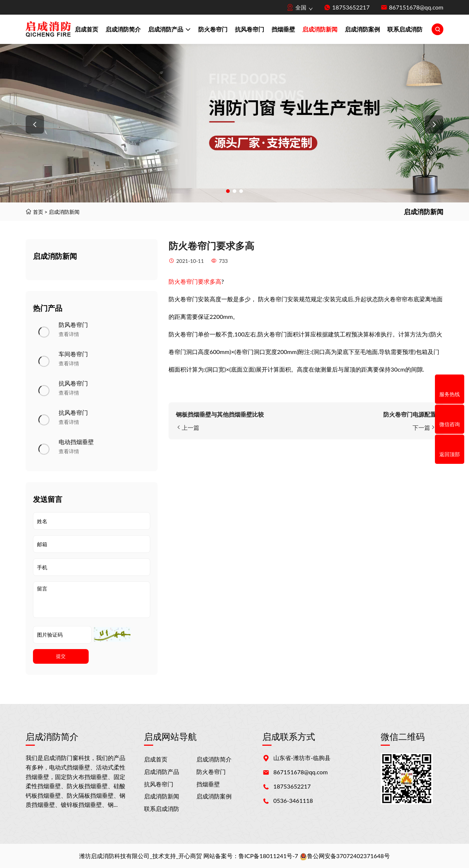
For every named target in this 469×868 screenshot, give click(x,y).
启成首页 (86, 29)
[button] (35, 124)
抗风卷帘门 (250, 29)
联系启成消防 (405, 29)
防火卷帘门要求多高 (195, 281)
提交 (61, 656)
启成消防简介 (123, 29)
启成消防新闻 (320, 29)
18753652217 (351, 7)
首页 (38, 212)
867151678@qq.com (416, 7)
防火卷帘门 (213, 29)
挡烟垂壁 (283, 29)
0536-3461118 (293, 800)
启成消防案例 (362, 29)
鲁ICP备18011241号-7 (268, 856)
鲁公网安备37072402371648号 (345, 856)
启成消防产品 (169, 30)
